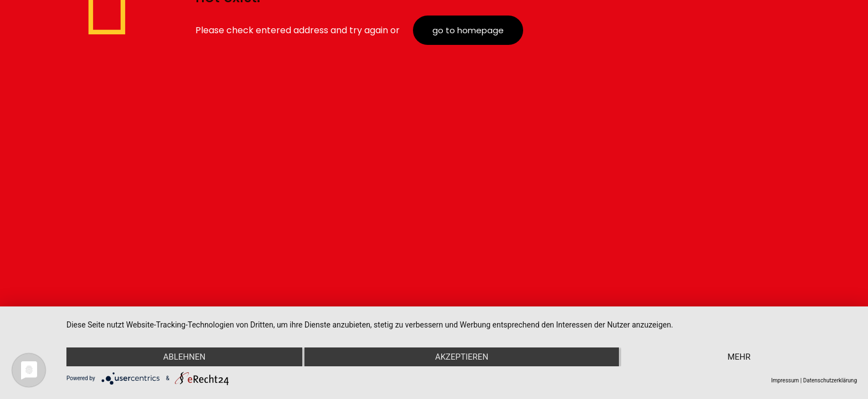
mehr (739, 357)
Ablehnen (184, 357)
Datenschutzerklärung (830, 380)
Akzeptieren (462, 357)
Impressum (785, 380)
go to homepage (468, 30)
